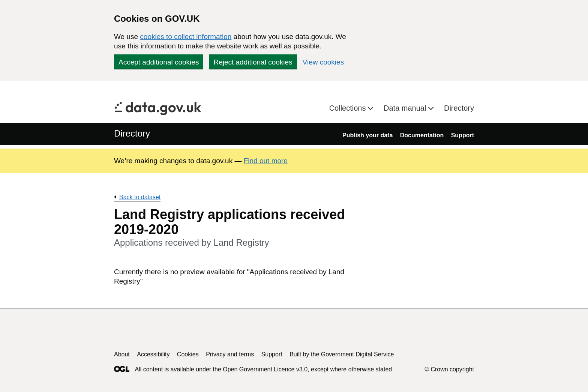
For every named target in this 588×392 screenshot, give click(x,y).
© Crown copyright (449, 369)
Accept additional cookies (159, 62)
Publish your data (367, 135)
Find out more (266, 161)
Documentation (422, 135)
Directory (459, 108)
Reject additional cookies (253, 62)
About (122, 354)
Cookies (188, 354)
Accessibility (153, 354)
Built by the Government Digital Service (342, 354)
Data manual (406, 108)
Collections (349, 108)
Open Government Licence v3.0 (265, 369)
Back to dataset (140, 197)
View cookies (323, 62)
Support (463, 135)
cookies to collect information (186, 37)
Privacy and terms (230, 354)
